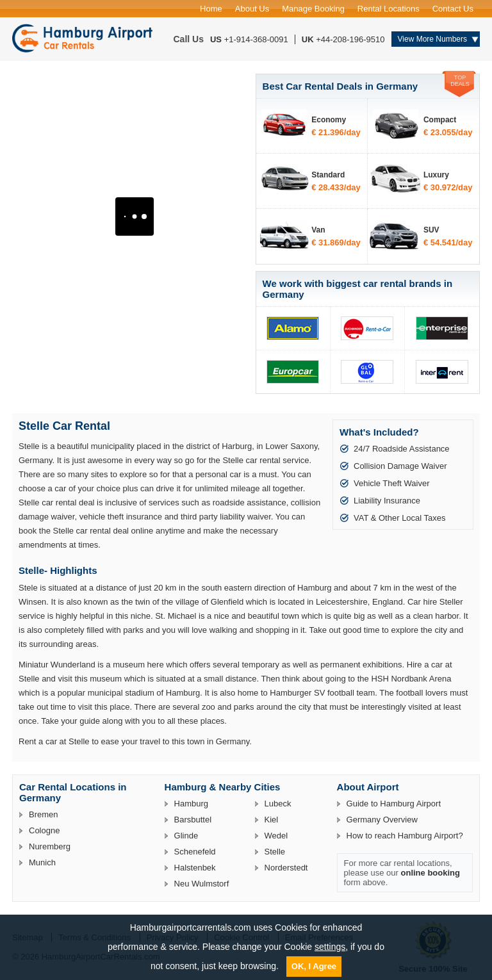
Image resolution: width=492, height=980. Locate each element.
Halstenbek (195, 868)
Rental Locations (389, 9)
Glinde (186, 836)
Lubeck (278, 804)
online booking (430, 873)
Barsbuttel (193, 820)
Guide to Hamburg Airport (394, 804)
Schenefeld (195, 852)
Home (211, 9)
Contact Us (453, 9)
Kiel (272, 820)
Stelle (275, 852)
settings (330, 947)
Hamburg (191, 804)
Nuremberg (50, 846)
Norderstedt (286, 868)
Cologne (44, 830)
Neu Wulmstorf (202, 884)
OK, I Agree (314, 966)
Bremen (44, 814)
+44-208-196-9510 (350, 39)
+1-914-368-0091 (256, 39)
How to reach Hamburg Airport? (405, 836)
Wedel (276, 836)
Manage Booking (313, 9)
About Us (252, 9)
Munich (42, 862)
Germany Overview (382, 820)
